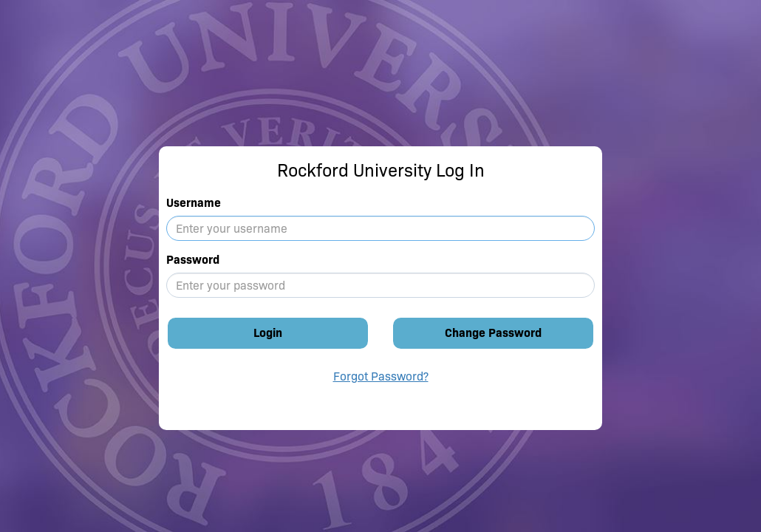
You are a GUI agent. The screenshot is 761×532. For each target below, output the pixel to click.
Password (193, 260)
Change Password (493, 333)
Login (268, 333)
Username (194, 203)
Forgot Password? (381, 376)
